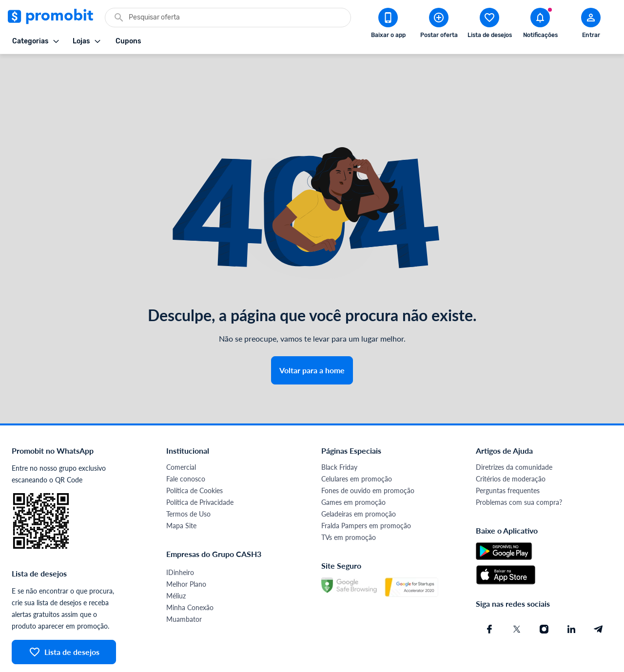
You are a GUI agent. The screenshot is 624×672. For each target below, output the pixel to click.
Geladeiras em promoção (359, 479)
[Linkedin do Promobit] (571, 594)
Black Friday (339, 432)
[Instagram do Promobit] (544, 594)
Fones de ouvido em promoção (368, 455)
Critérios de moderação (511, 444)
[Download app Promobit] (388, 25)
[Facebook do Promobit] (489, 594)
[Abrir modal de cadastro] (591, 25)
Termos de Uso (188, 479)
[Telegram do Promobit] (599, 594)
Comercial (181, 432)
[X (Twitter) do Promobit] (517, 594)
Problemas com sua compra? (519, 467)
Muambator (184, 584)
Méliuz (176, 561)
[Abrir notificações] (540, 25)
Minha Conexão (190, 572)
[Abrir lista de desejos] (489, 25)
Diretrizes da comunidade (514, 432)
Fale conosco (186, 444)
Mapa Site (181, 490)
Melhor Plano (186, 549)
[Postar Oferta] (439, 25)
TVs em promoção (349, 502)
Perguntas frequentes (508, 455)
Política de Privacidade (200, 467)
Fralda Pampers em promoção (366, 490)
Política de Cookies (195, 455)
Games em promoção (353, 467)
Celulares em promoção (357, 444)
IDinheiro (180, 537)
